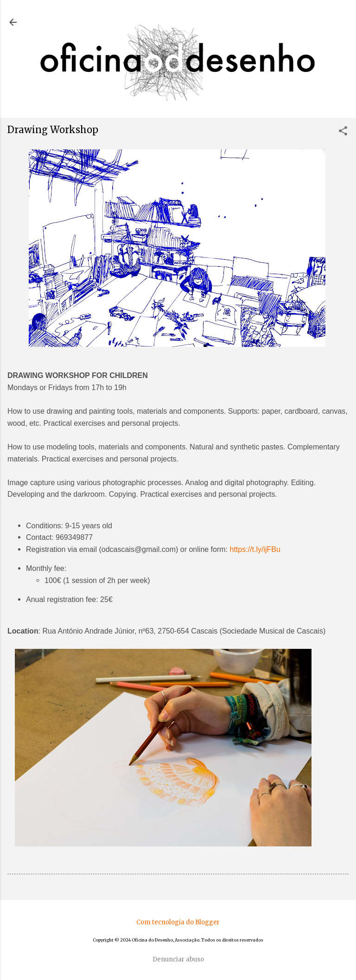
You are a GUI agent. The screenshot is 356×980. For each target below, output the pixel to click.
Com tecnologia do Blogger (178, 922)
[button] (343, 132)
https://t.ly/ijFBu (255, 549)
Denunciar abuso (178, 959)
